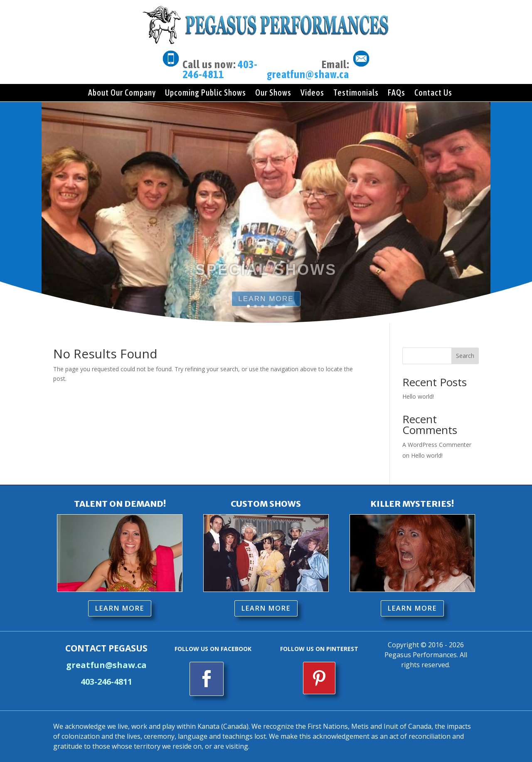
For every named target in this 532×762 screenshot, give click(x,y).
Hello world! (418, 396)
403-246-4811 (220, 69)
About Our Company (122, 92)
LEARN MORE (120, 608)
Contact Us (433, 92)
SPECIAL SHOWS (266, 284)
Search (465, 356)
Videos (312, 92)
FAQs (397, 92)
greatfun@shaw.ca (308, 74)
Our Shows (273, 92)
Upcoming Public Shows (206, 92)
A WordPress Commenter (437, 445)
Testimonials (356, 92)
